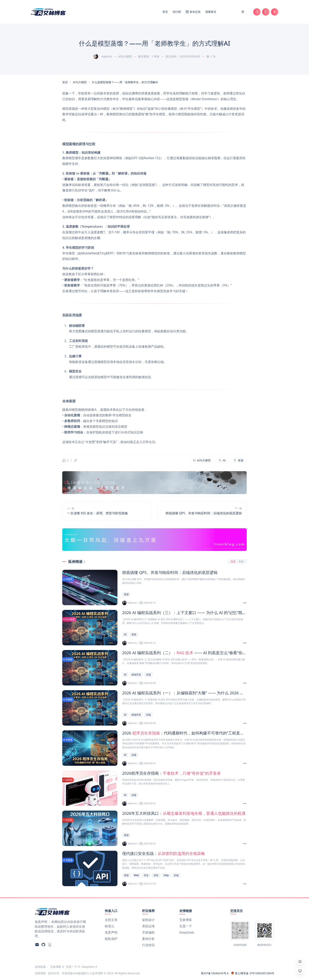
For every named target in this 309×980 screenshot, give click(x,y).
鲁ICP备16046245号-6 (215, 973)
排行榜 (177, 12)
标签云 (110, 926)
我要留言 (211, 12)
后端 (148, 675)
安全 (146, 875)
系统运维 (148, 926)
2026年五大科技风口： (184, 813)
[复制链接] (75, 460)
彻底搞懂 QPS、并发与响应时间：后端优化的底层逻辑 (204, 513)
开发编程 (148, 932)
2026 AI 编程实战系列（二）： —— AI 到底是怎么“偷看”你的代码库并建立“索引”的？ (184, 653)
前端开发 (136, 675)
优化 (156, 875)
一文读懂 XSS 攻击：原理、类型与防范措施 (97, 513)
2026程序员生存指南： (171, 773)
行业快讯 (148, 945)
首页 (165, 12)
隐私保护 (111, 939)
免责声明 (111, 932)
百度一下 (186, 926)
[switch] (244, 12)
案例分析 (148, 939)
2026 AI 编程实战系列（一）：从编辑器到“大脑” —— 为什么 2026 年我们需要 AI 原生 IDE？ (184, 693)
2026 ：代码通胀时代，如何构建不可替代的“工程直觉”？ (184, 733)
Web (136, 875)
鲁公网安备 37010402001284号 (253, 973)
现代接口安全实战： (164, 853)
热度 (233, 562)
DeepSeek (187, 932)
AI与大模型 (125, 56)
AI (125, 634)
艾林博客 (186, 920)
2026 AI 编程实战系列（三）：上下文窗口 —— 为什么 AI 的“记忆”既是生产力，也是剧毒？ (184, 613)
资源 (126, 594)
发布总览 (195, 12)
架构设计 (148, 920)
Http (166, 875)
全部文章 (111, 920)
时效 (241, 562)
